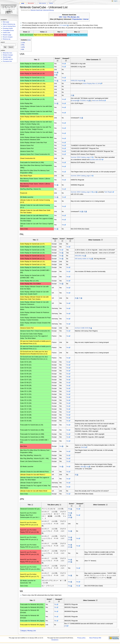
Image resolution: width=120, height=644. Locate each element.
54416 (83, 447)
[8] (76, 475)
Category (23, 631)
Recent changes (8, 37)
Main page (6, 22)
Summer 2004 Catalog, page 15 (81, 157)
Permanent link (7, 61)
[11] (69, 540)
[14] (66, 626)
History (51, 3)
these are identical (98, 101)
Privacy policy (81, 638)
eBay (82, 467)
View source (42, 3)
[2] (72, 95)
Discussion (31, 3)
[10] (69, 517)
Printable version (8, 59)
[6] (76, 298)
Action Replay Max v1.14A (91, 84)
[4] (81, 212)
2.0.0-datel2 (63, 25)
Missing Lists (32, 631)
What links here (7, 53)
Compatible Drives (8, 30)
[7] (80, 298)
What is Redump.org (9, 24)
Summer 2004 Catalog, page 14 (81, 176)
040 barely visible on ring (83, 259)
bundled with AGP (96, 160)
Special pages (7, 57)
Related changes (8, 55)
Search (3, 42)
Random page (7, 35)
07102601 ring (84, 101)
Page (23, 3)
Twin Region (108, 192)
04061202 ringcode (77, 81)
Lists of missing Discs (9, 26)
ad (95, 192)
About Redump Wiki (95, 638)
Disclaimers (55, 640)
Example (74, 101)
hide (29, 40)
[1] (55, 75)
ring (87, 467)
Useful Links (6, 33)
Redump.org (7, 39)
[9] (69, 515)
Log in (115, 1)
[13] (69, 562)
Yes (63, 64)
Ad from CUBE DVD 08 (83, 328)
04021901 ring (80, 256)
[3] (81, 118)
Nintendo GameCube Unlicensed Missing (42, 10)
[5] (84, 212)
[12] (69, 547)
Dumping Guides (8, 28)
